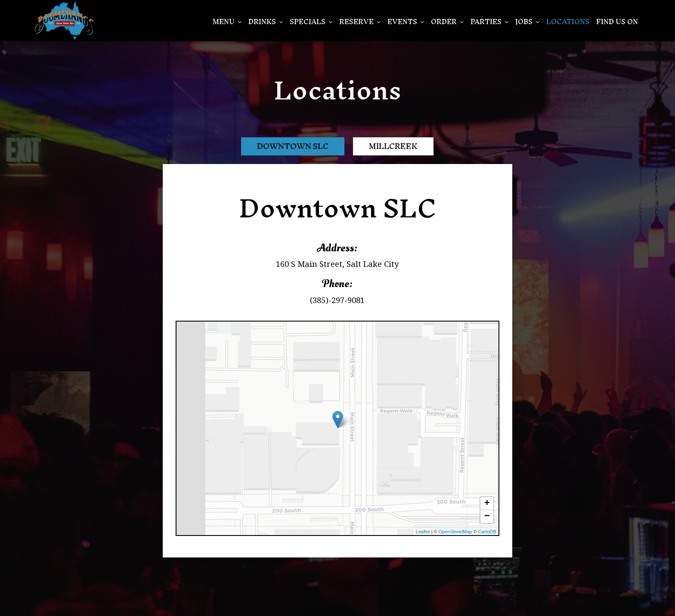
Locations (568, 22)
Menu (227, 22)
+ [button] (487, 504)
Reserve (360, 22)
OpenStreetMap (455, 532)
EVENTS (406, 22)
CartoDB (487, 532)
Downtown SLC (293, 146)
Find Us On (617, 22)
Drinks (266, 22)
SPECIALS (311, 22)
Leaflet (423, 532)
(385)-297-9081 (337, 300)
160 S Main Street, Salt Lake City (337, 264)
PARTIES (489, 22)
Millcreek (393, 146)
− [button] (487, 517)
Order (447, 22)
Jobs (527, 22)
